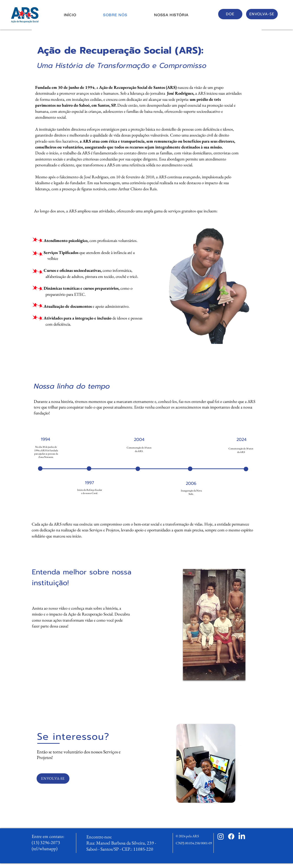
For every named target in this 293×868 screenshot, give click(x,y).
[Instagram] (221, 836)
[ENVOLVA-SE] (262, 14)
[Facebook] (231, 836)
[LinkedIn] (242, 836)
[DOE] (230, 14)
